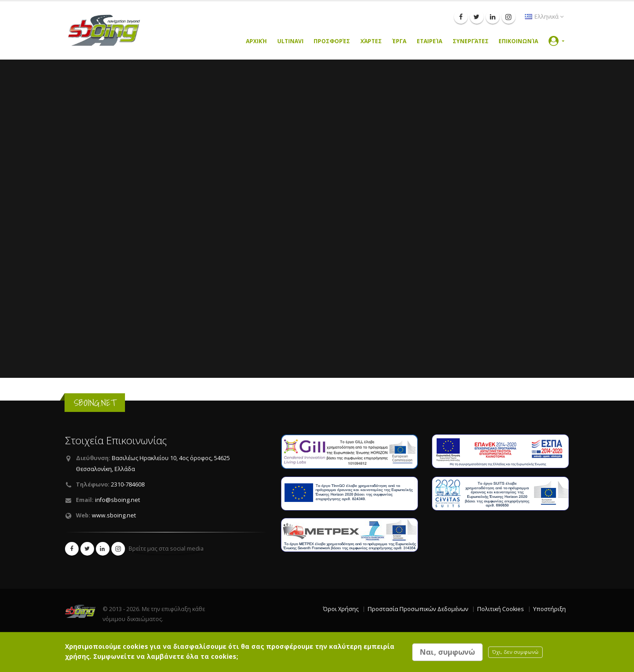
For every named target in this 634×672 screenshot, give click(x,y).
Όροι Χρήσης (341, 609)
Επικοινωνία (518, 41)
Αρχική (256, 41)
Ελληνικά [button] (544, 17)
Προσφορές (332, 41)
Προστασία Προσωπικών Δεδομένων (418, 609)
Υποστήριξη (549, 609)
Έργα (399, 41)
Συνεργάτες (471, 41)
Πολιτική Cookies (501, 609)
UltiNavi (290, 41)
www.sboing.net (114, 515)
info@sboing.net (117, 500)
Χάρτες (371, 41)
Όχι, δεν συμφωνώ (515, 652)
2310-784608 (128, 484)
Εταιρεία (429, 41)
